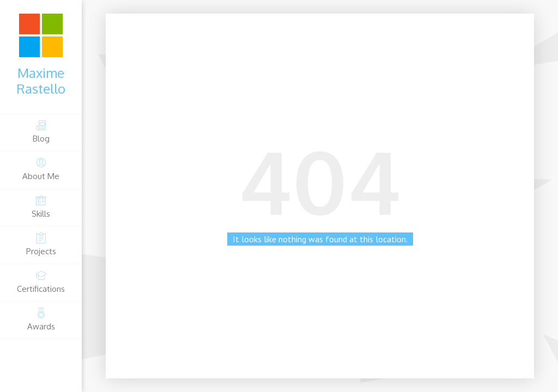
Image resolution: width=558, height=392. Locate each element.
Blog (41, 131)
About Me (41, 169)
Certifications (41, 282)
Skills (41, 207)
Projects (41, 244)
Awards (41, 319)
